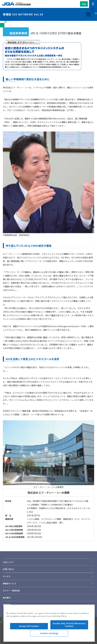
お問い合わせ (48, 569)
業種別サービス (48, 583)
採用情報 (7, 605)
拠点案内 (7, 598)
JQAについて (48, 562)
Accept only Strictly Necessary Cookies (69, 635)
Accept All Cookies (29, 637)
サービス (48, 576)
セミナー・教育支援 (48, 590)
